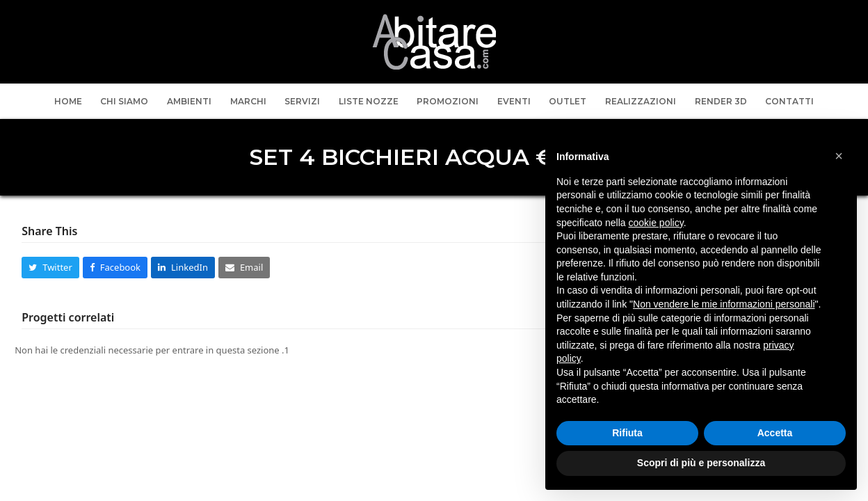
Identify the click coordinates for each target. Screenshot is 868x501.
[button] (50, 268)
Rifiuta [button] (627, 433)
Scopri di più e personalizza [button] (701, 463)
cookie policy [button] (656, 223)
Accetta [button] (775, 433)
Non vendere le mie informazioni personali (724, 304)
